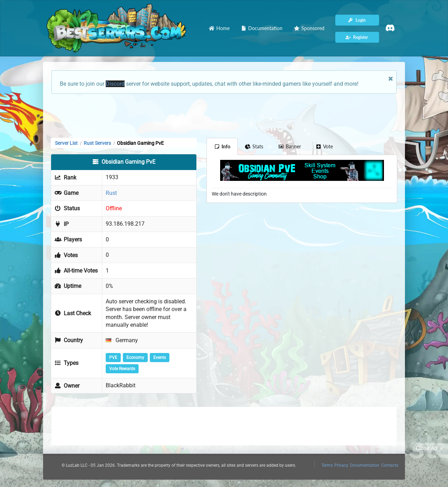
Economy (135, 358)
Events (160, 358)
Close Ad (430, 449)
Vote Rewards (122, 369)
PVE (113, 358)
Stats (254, 146)
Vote (324, 146)
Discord (115, 84)
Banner (289, 146)
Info (222, 146)
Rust (111, 193)
